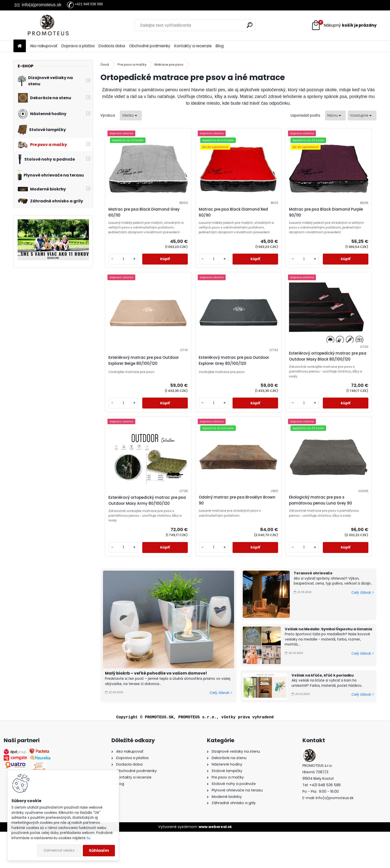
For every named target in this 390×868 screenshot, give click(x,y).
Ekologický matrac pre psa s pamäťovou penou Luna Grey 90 (238, 529)
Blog (220, 46)
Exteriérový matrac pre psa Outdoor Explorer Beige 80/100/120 (339, 221)
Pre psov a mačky (132, 65)
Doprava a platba (78, 46)
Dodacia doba (112, 46)
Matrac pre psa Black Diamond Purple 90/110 (266, 212)
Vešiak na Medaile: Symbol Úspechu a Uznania (328, 665)
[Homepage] (20, 46)
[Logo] (48, 25)
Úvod (105, 65)
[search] (250, 25)
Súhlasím (99, 850)
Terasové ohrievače (313, 609)
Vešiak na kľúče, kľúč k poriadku (323, 711)
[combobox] (335, 115)
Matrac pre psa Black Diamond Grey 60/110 (127, 212)
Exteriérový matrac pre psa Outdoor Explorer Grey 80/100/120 (132, 378)
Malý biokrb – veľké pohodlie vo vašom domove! (156, 709)
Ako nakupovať (44, 46)
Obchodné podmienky (150, 46)
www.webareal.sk (215, 863)
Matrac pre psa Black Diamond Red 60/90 (196, 212)
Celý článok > (221, 729)
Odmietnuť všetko (59, 850)
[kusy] (117, 274)
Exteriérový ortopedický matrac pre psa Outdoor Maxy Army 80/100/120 (268, 374)
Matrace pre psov (169, 65)
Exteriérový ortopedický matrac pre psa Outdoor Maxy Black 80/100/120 (199, 374)
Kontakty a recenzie (193, 46)
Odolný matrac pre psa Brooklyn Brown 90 (336, 376)
